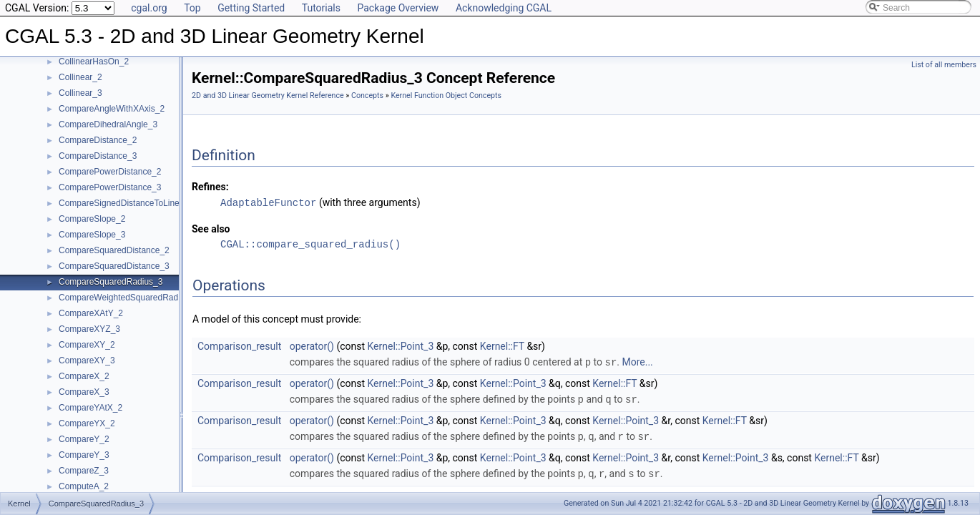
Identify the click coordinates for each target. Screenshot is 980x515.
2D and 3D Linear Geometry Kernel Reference (268, 95)
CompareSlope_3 (92, 235)
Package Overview (398, 8)
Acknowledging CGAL (504, 8)
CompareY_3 (84, 455)
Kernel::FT (502, 345)
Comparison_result (239, 345)
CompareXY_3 (87, 360)
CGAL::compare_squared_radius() (310, 244)
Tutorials (321, 8)
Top (192, 8)
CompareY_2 (84, 439)
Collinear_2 (80, 77)
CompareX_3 (84, 392)
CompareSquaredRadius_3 (111, 282)
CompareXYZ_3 (89, 329)
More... (637, 361)
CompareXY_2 (87, 345)
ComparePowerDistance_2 (110, 172)
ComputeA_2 (84, 486)
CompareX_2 (84, 376)
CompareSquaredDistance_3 (114, 266)
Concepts (367, 95)
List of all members (944, 65)
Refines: (210, 187)
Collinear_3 (80, 93)
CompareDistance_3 (98, 156)
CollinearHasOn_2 (94, 62)
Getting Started (251, 8)
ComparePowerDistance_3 (110, 187)
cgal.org (149, 8)
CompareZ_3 (84, 471)
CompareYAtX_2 (90, 408)
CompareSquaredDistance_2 (114, 250)
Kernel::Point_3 (401, 345)
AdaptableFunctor (268, 202)
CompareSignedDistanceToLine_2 (124, 203)
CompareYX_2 (87, 423)
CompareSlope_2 (92, 219)
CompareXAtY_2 (91, 313)
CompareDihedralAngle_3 (108, 124)
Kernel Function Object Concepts (446, 95)
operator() (312, 345)
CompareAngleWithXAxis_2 (112, 109)
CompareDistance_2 (98, 140)
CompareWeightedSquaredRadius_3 (129, 298)
